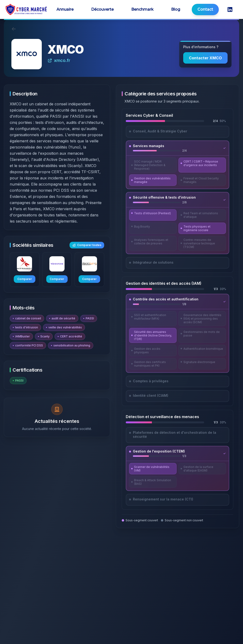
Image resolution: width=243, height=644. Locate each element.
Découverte (102, 9)
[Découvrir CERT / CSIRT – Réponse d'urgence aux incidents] (202, 165)
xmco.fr (59, 60)
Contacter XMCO (205, 58)
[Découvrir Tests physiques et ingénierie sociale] (202, 228)
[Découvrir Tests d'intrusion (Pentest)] (153, 215)
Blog (176, 9)
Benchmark (142, 9)
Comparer (25, 279)
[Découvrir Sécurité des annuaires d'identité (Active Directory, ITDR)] (153, 335)
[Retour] (14, 29)
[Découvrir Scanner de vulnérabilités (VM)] (153, 469)
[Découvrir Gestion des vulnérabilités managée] (153, 180)
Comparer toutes (87, 245)
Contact (205, 9)
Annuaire (65, 9)
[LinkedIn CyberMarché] (230, 9)
